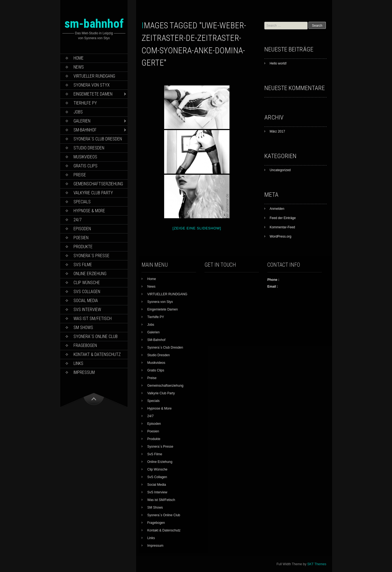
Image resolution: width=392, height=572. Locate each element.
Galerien (82, 121)
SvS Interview (87, 310)
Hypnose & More (89, 211)
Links (78, 363)
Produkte (83, 247)
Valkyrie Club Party (93, 193)
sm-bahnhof (94, 24)
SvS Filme (83, 265)
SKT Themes (317, 564)
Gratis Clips (85, 166)
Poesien (81, 238)
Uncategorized (280, 170)
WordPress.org (280, 236)
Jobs (78, 112)
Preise (80, 175)
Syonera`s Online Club (96, 336)
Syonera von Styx (92, 85)
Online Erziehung (90, 274)
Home (79, 58)
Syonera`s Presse (91, 256)
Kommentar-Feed (282, 227)
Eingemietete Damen (93, 94)
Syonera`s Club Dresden (98, 139)
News (79, 67)
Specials (82, 202)
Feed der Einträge (283, 218)
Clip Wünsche (87, 283)
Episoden (82, 229)
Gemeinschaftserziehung (98, 184)
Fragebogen (85, 345)
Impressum (84, 372)
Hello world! (278, 63)
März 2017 (277, 131)
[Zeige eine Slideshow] (197, 228)
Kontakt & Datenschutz (97, 354)
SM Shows (83, 327)
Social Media (86, 301)
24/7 (78, 220)
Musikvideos (85, 157)
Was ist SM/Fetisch (93, 319)
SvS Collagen (87, 292)
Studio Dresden (89, 148)
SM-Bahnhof (85, 130)
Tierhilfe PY (85, 103)
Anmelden (277, 209)
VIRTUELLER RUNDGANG (94, 76)
